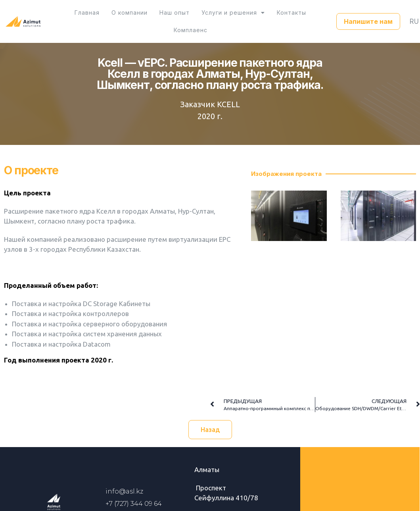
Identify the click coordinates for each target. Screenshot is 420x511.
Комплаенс (302, 16)
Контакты (263, 16)
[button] (368, 17)
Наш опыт (154, 16)
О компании (113, 16)
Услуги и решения (209, 16)
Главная (74, 16)
